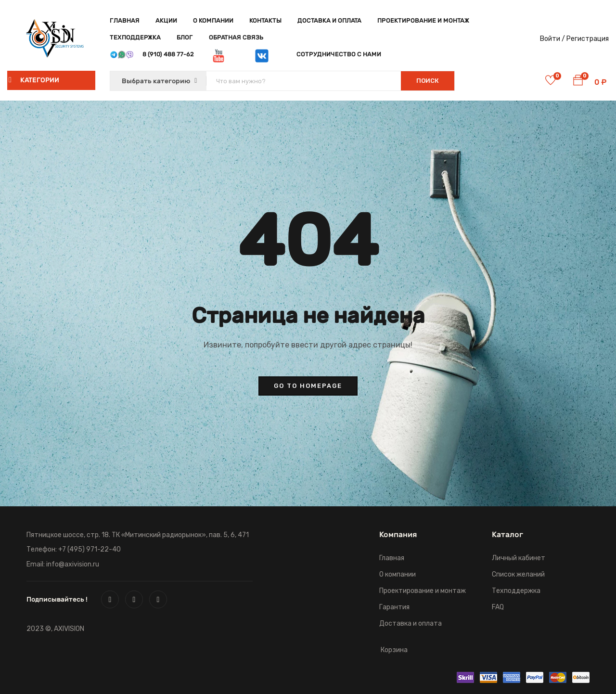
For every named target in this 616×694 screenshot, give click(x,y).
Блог (185, 37)
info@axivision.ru (73, 564)
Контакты (265, 20)
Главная (125, 20)
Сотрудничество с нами (339, 54)
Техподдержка (135, 37)
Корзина (394, 650)
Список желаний (518, 574)
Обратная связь (236, 37)
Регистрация (588, 39)
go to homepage (308, 386)
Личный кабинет (519, 558)
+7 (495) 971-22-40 (90, 549)
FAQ (498, 607)
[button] (578, 82)
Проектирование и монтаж (423, 20)
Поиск (428, 81)
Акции (166, 20)
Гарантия (394, 607)
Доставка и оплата (329, 20)
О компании (213, 20)
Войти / (552, 39)
